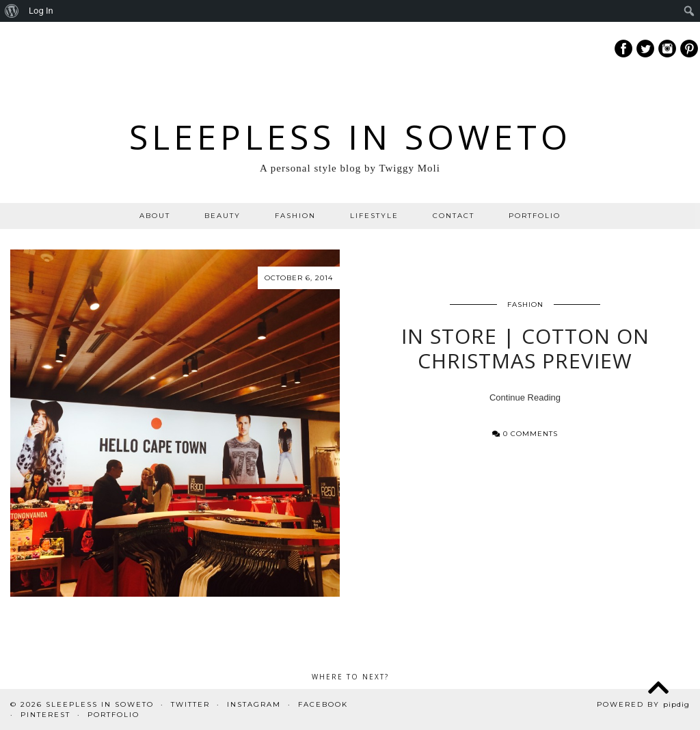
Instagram (254, 704)
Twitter (190, 704)
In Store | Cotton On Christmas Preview (525, 348)
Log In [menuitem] (41, 11)
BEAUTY (223, 216)
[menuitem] (12, 11)
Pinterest (45, 715)
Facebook (323, 704)
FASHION (295, 216)
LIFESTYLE (374, 216)
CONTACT (454, 216)
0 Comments (525, 434)
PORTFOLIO (535, 216)
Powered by (643, 704)
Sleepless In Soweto (350, 137)
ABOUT (155, 216)
